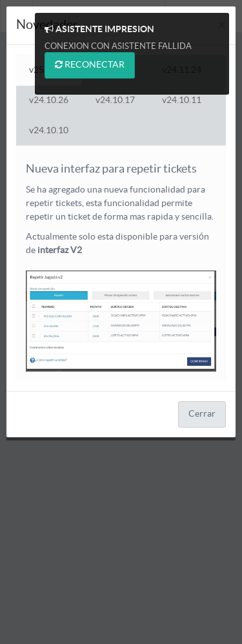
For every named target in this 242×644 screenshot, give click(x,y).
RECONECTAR (90, 65)
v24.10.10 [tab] (49, 131)
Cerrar (202, 414)
